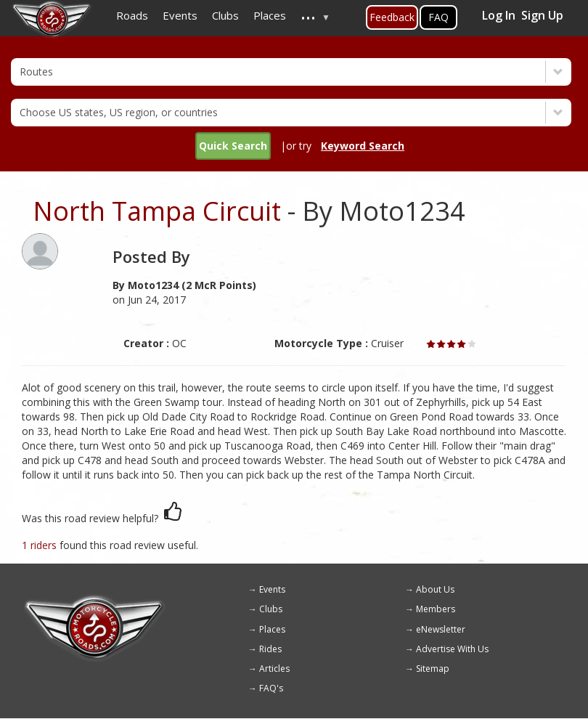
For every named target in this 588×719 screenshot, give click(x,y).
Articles (274, 669)
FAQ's (271, 688)
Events (272, 589)
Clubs (271, 609)
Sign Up (542, 15)
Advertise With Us (452, 649)
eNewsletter (441, 629)
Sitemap (433, 669)
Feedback (392, 17)
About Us (435, 589)
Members (436, 609)
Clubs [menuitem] (225, 15)
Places (272, 629)
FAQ (438, 17)
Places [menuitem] (270, 15)
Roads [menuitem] (132, 15)
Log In (499, 15)
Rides (270, 649)
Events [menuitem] (180, 15)
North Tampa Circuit (157, 211)
